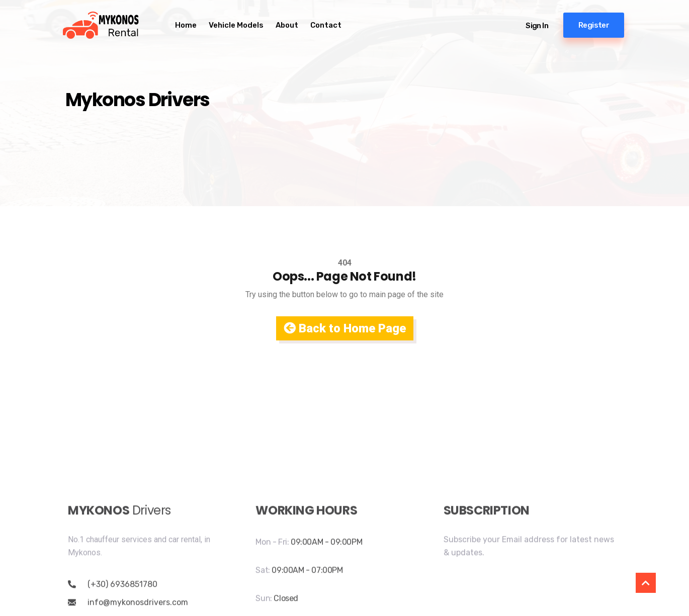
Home (186, 25)
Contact (326, 25)
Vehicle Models (236, 25)
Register (594, 25)
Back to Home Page (345, 328)
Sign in (537, 26)
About (287, 25)
